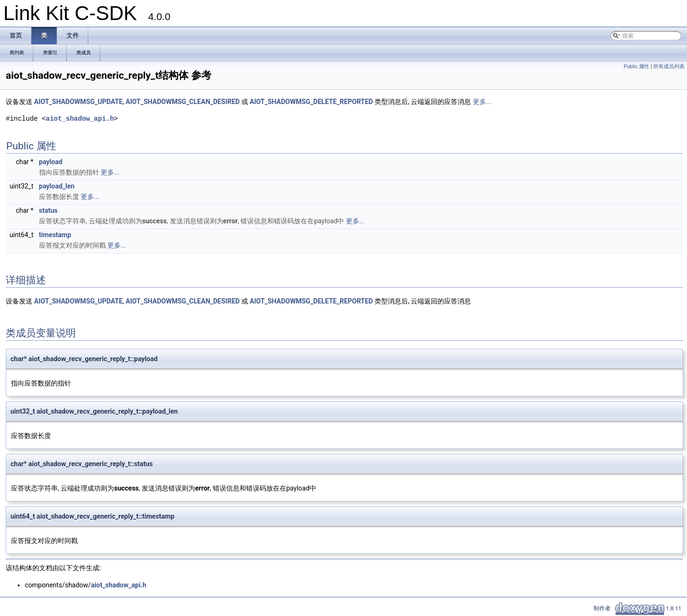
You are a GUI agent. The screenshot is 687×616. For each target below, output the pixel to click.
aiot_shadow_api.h (80, 119)
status (48, 210)
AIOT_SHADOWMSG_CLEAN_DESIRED (182, 102)
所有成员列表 (669, 67)
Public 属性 (636, 67)
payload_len (57, 186)
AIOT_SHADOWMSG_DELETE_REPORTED (311, 102)
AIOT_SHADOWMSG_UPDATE (78, 102)
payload (51, 162)
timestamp (55, 235)
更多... (482, 102)
